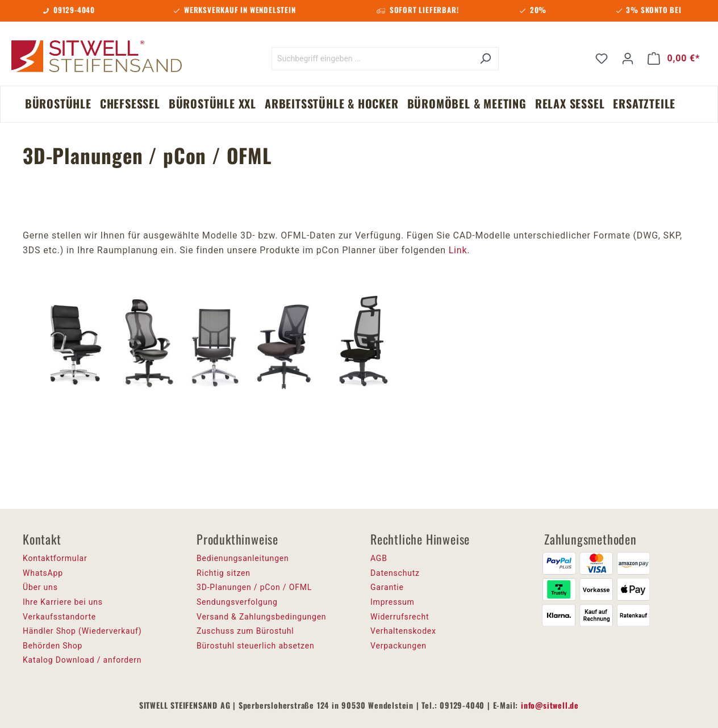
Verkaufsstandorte (59, 617)
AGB (379, 558)
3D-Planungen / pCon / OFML (254, 587)
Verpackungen (398, 646)
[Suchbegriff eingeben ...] (372, 59)
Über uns (40, 587)
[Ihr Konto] (628, 58)
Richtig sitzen (224, 573)
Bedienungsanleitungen (243, 558)
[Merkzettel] (602, 58)
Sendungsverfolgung (237, 602)
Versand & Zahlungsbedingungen (261, 617)
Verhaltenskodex (403, 631)
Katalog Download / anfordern (82, 660)
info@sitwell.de (550, 705)
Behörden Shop (53, 646)
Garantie (387, 587)
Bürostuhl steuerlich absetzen (255, 646)
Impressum (393, 602)
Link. (460, 250)
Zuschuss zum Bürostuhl (245, 631)
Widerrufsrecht (400, 617)
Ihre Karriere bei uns (63, 602)
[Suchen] (485, 59)
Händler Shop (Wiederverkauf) (82, 631)
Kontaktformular (55, 558)
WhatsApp (43, 573)
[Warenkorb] (674, 58)
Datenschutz (395, 573)
